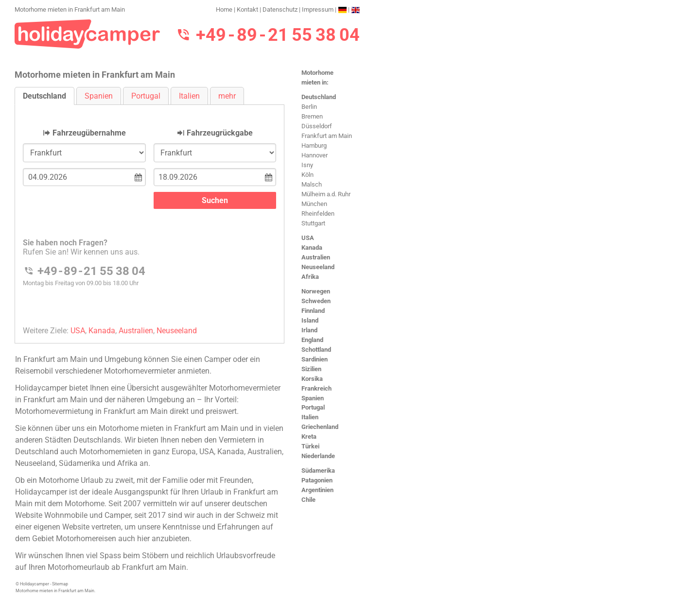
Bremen (312, 116)
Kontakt (247, 9)
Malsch (312, 184)
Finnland (313, 311)
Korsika (312, 379)
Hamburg (314, 145)
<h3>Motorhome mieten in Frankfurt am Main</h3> (149, 216)
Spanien (313, 398)
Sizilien (311, 369)
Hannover (315, 155)
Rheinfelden (318, 214)
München (314, 204)
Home (224, 9)
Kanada (312, 248)
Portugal (313, 407)
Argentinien (317, 490)
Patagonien (317, 480)
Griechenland (320, 427)
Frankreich (316, 388)
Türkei (310, 446)
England (312, 340)
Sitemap (60, 584)
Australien (316, 257)
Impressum (318, 9)
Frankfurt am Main (327, 136)
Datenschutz (280, 9)
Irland (309, 330)
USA (308, 238)
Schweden (316, 301)
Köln (307, 175)
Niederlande (318, 456)
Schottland (316, 350)
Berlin (309, 107)
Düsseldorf (317, 126)
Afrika (310, 277)
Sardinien (315, 359)
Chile (308, 500)
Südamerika (318, 471)
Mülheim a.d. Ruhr (326, 194)
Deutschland (319, 97)
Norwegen (316, 291)
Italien (310, 417)
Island (310, 320)
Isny (307, 165)
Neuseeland (318, 267)
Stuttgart (313, 223)
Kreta (309, 436)
